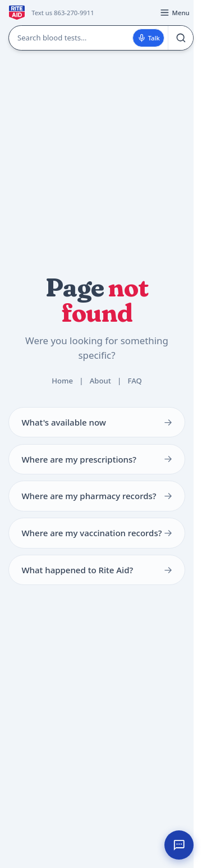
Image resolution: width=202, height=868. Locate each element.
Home (62, 381)
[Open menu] (175, 13)
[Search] (180, 38)
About (100, 381)
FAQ (134, 381)
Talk (149, 38)
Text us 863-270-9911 (63, 13)
